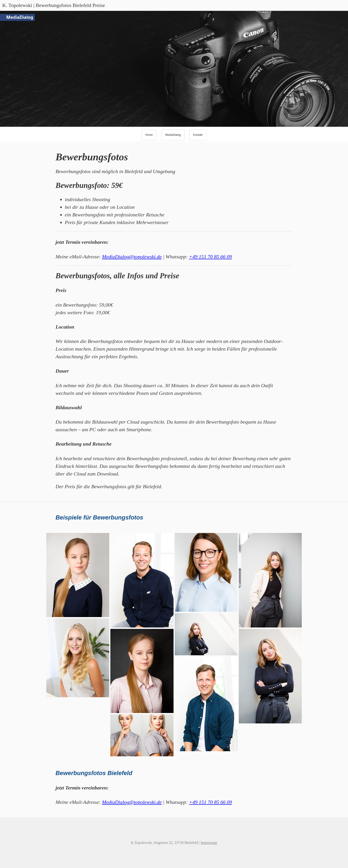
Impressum (209, 843)
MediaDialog (173, 135)
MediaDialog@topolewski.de (132, 257)
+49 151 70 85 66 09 (210, 257)
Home (149, 135)
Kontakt (198, 135)
